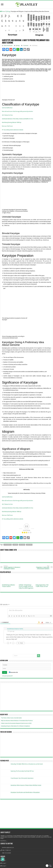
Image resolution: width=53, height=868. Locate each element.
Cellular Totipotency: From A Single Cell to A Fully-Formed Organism (26, 580)
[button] (49, 866)
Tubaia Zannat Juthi (8, 46)
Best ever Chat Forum (7, 126)
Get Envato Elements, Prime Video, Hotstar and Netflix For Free (18, 119)
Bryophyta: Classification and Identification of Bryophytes (25, 786)
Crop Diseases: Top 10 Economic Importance (22, 772)
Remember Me (13, 666)
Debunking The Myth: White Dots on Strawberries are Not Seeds (27, 757)
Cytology (8, 11)
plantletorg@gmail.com (8, 841)
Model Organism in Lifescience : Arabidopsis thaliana (13, 561)
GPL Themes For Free (7, 115)
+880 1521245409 (6, 846)
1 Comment (26, 46)
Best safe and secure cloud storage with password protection (17, 111)
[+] (34, 609)
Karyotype (29, 538)
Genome (15, 538)
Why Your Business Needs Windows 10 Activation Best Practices (17, 714)
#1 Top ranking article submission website (13, 130)
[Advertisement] (26, 807)
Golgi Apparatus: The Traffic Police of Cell (42, 579)
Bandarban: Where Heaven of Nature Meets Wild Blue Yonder (26, 779)
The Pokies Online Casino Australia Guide (11, 711)
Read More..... (4, 834)
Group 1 (3, 854)
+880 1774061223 (6, 844)
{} (31, 609)
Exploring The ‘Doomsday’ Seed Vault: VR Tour (22, 765)
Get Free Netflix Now (7, 108)
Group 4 (3, 862)
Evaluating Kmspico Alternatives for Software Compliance (16, 719)
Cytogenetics (8, 538)
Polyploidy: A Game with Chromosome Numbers (40, 561)
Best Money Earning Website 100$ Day (12, 122)
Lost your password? (7, 669)
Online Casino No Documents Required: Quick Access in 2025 (16, 717)
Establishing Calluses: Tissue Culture (8, 579)
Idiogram (22, 538)
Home (3, 11)
